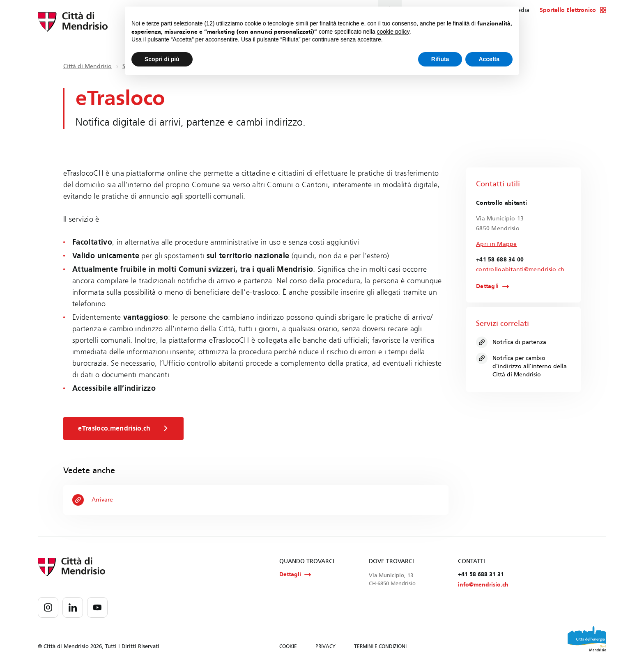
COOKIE (288, 648)
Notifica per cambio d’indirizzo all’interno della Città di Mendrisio (522, 366)
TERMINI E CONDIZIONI (380, 648)
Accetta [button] (489, 59)
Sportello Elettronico (573, 10)
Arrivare (93, 500)
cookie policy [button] (393, 32)
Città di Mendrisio (87, 66)
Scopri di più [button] (162, 59)
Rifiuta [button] (440, 59)
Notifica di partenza (512, 343)
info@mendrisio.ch (483, 586)
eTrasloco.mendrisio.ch (125, 428)
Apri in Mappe (497, 244)
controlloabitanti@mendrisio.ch (520, 269)
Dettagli (487, 287)
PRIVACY (325, 648)
